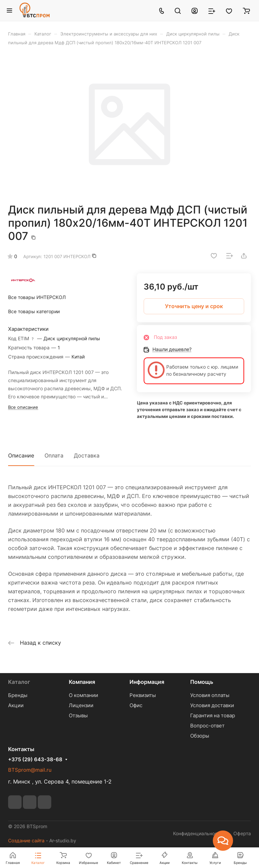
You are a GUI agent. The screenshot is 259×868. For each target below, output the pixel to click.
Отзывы (78, 715)
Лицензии (81, 705)
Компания (82, 682)
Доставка (87, 455)
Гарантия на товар (213, 715)
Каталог (19, 682)
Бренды (18, 695)
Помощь (202, 682)
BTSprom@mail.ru (30, 770)
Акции (16, 705)
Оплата (54, 455)
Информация (147, 682)
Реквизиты (143, 695)
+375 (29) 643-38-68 (35, 760)
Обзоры (200, 736)
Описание (21, 455)
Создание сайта (26, 840)
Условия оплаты (210, 695)
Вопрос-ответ (207, 726)
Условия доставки (212, 705)
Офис (136, 705)
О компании (83, 695)
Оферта (242, 833)
